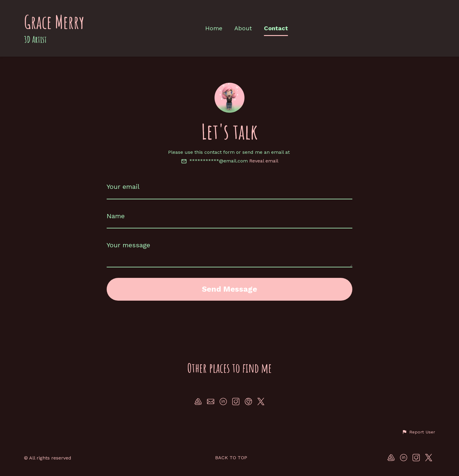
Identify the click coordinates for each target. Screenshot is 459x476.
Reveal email (264, 161)
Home (214, 28)
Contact (276, 28)
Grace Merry (54, 22)
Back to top (231, 458)
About (243, 28)
